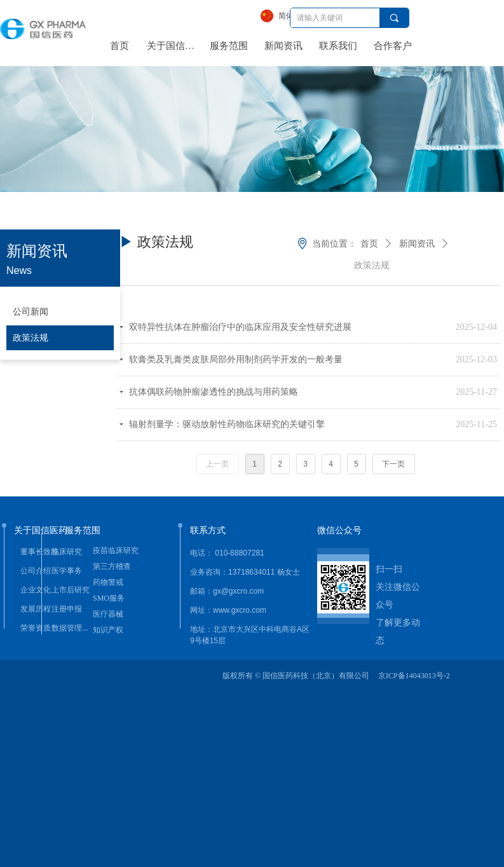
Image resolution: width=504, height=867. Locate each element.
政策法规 (372, 265)
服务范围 (229, 46)
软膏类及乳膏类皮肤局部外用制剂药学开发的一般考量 (236, 359)
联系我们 (338, 46)
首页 (119, 46)
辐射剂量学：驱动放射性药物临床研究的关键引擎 (227, 424)
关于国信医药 (174, 46)
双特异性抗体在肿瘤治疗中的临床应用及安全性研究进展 (240, 327)
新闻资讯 (283, 46)
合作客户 (393, 46)
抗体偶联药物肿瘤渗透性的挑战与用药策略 (214, 392)
